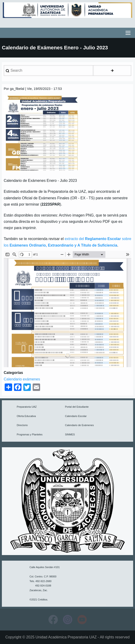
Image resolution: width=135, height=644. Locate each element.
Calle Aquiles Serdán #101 (45, 567)
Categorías (13, 373)
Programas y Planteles (30, 434)
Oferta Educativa (26, 416)
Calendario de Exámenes (80, 425)
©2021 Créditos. (39, 600)
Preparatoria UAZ (27, 407)
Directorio (22, 425)
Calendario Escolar (76, 416)
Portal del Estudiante (77, 407)
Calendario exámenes (22, 379)
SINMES (70, 434)
